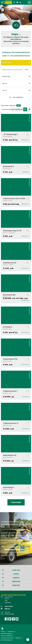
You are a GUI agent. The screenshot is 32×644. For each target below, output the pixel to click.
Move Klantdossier (7, 640)
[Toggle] (29, 2)
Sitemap (18, 638)
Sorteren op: (6, 109)
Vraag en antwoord (7, 638)
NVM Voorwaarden (7, 636)
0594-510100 (9, 606)
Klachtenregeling (6, 634)
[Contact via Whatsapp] (14, 2)
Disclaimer (11, 632)
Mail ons (7, 609)
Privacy (3, 632)
